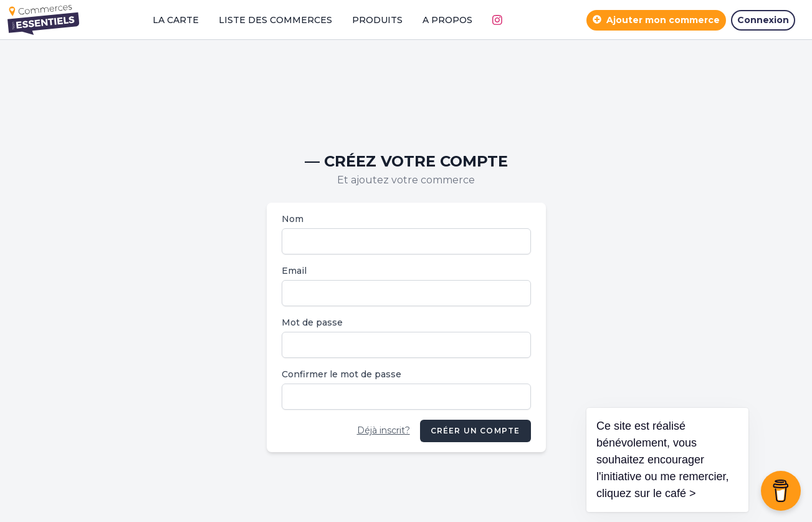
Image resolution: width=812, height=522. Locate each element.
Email (294, 271)
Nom (293, 219)
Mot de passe (312, 322)
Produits (377, 20)
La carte (176, 20)
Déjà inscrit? (384, 430)
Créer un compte (475, 431)
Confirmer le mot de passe (342, 374)
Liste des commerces (275, 20)
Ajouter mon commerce (656, 20)
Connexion (763, 20)
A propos (447, 20)
